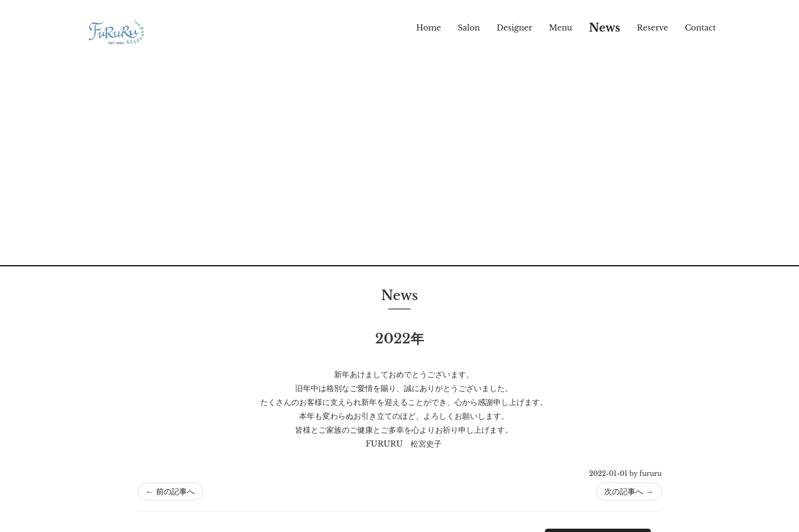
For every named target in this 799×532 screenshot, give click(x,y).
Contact (700, 28)
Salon (469, 28)
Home (429, 28)
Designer (514, 28)
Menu (560, 28)
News (605, 28)
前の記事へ (170, 492)
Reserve (653, 28)
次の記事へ (629, 492)
